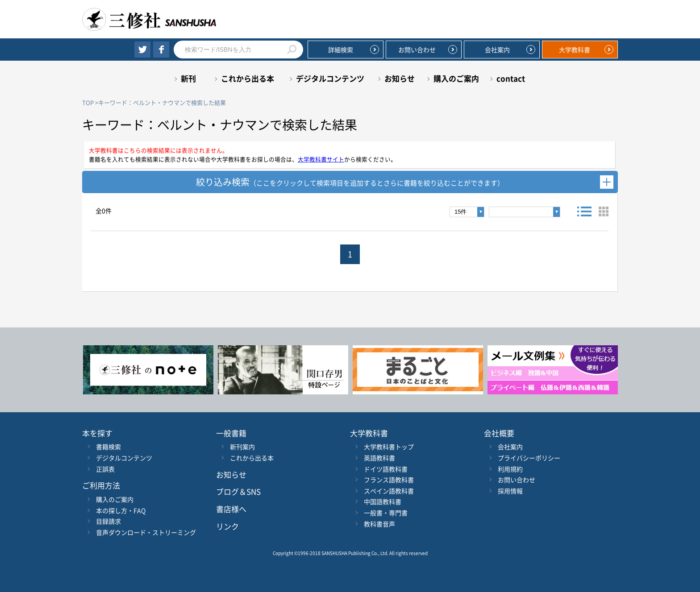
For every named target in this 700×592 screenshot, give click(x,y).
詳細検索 (341, 50)
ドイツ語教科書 (386, 469)
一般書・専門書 (386, 513)
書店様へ (231, 509)
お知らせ (400, 78)
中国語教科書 (383, 501)
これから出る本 (248, 78)
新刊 (188, 78)
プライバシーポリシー (529, 458)
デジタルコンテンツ (330, 78)
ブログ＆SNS (238, 491)
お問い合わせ (417, 50)
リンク (227, 526)
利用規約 (510, 469)
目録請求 (108, 521)
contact (511, 78)
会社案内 (497, 50)
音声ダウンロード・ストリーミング (146, 532)
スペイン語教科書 (389, 491)
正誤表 (105, 469)
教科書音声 (379, 524)
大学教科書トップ (389, 447)
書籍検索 (108, 447)
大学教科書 (575, 50)
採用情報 (510, 491)
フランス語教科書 (389, 480)
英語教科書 (379, 458)
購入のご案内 (456, 78)
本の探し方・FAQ (121, 510)
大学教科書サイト (321, 159)
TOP (88, 102)
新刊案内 (242, 447)
